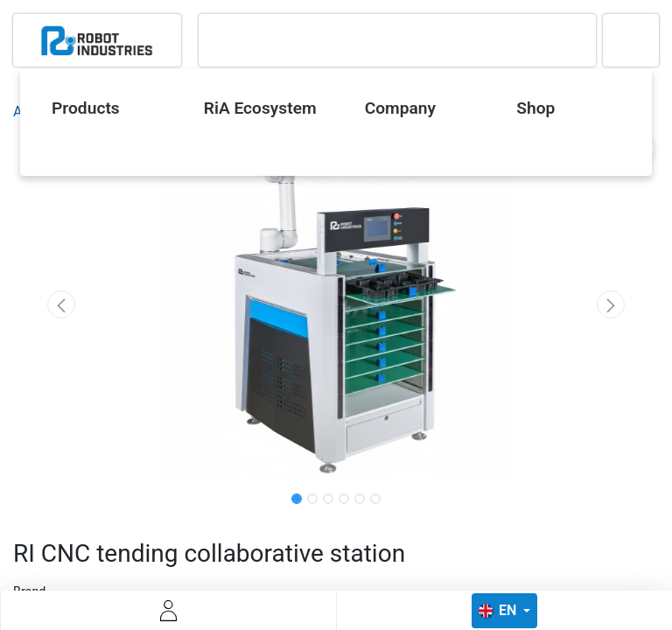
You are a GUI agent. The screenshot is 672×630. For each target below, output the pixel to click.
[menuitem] (104, 109)
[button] (62, 304)
